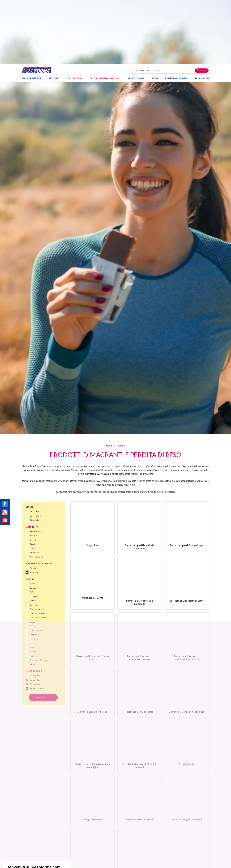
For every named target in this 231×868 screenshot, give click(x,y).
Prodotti (56, 15)
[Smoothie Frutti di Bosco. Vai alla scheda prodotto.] (139, 740)
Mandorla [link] (34, 575)
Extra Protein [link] (35, 456)
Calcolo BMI (75, 15)
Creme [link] (33, 485)
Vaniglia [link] (33, 601)
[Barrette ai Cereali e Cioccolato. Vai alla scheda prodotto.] (187, 631)
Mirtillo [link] (33, 588)
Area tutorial (137, 15)
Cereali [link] (33, 537)
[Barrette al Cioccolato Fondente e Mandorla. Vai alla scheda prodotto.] (187, 576)
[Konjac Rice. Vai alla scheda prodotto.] (92, 464)
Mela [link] (32, 579)
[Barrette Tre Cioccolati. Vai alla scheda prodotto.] (139, 631)
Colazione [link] (34, 504)
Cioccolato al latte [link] (37, 545)
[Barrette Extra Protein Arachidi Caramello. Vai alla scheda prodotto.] (139, 685)
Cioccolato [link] (34, 541)
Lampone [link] (34, 571)
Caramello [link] (34, 533)
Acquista (204, 15)
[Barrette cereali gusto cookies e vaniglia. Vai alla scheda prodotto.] (92, 685)
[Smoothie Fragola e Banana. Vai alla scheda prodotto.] (187, 740)
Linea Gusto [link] (35, 448)
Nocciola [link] (33, 592)
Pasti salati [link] (34, 489)
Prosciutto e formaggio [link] (39, 596)
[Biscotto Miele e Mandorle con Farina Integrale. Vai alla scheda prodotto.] (187, 794)
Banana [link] (33, 524)
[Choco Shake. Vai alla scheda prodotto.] (139, 794)
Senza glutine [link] (35, 612)
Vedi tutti (43, 634)
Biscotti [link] (33, 476)
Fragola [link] (33, 562)
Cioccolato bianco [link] (37, 550)
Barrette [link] (34, 472)
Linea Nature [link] (35, 452)
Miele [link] (32, 584)
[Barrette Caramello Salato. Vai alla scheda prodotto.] (92, 631)
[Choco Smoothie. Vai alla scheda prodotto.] (187, 685)
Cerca (202, 7)
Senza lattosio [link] (36, 616)
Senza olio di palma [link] (37, 625)
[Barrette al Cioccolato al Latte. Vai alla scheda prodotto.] (187, 520)
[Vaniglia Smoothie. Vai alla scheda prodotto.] (92, 740)
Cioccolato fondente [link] (38, 554)
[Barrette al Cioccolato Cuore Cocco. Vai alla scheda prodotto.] (92, 576)
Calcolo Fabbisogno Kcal (105, 15)
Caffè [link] (32, 528)
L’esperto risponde (176, 15)
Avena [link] (32, 520)
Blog (156, 15)
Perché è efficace (31, 15)
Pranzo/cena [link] (35, 509)
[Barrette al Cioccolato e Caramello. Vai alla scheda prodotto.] (139, 520)
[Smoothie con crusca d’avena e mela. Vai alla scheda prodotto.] (92, 794)
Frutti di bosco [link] (36, 567)
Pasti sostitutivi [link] (36, 468)
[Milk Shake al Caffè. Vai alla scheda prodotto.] (92, 520)
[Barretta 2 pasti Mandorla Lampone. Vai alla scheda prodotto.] (139, 464)
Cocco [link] (32, 558)
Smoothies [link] (34, 480)
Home (109, 382)
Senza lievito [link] (35, 620)
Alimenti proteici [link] (37, 493)
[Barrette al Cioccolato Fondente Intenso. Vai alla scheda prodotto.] (139, 576)
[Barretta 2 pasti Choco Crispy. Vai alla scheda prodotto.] (187, 464)
